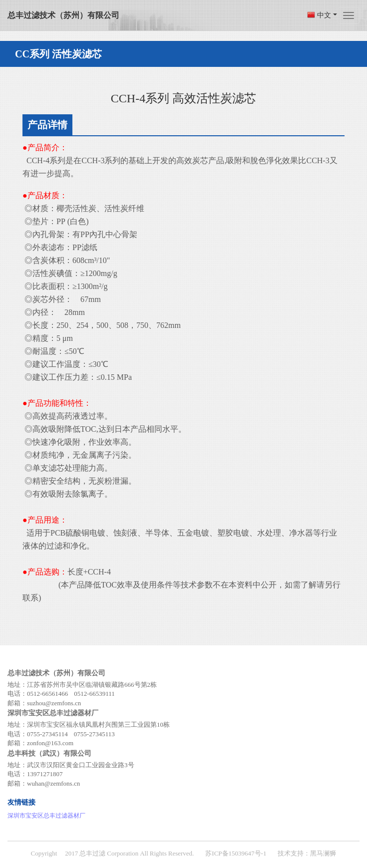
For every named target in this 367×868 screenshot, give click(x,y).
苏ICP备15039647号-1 (236, 853)
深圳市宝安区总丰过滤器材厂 (46, 816)
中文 (327, 15)
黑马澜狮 (323, 853)
